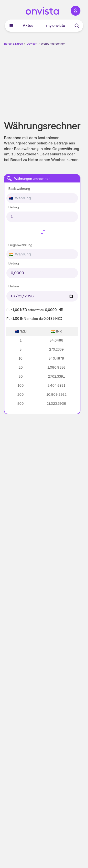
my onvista (56, 25)
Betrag (14, 207)
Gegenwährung (20, 245)
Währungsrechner (53, 44)
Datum (14, 286)
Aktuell (29, 25)
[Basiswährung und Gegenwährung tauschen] (42, 233)
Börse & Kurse (13, 44)
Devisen (32, 44)
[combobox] (42, 194)
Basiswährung (19, 189)
